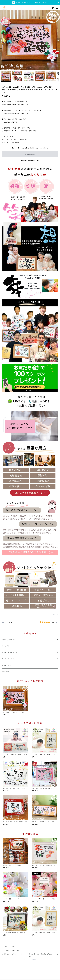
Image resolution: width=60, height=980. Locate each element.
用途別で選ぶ (6, 665)
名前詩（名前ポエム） (9, 640)
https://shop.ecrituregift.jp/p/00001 (16, 105)
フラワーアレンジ (8, 659)
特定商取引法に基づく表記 (11, 950)
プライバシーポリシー (10, 947)
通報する (55, 615)
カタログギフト (7, 646)
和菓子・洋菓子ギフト (9, 653)
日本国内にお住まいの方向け (30, 160)
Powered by (30, 960)
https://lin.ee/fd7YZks (10, 122)
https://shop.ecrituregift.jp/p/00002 (16, 113)
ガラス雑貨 (6, 672)
